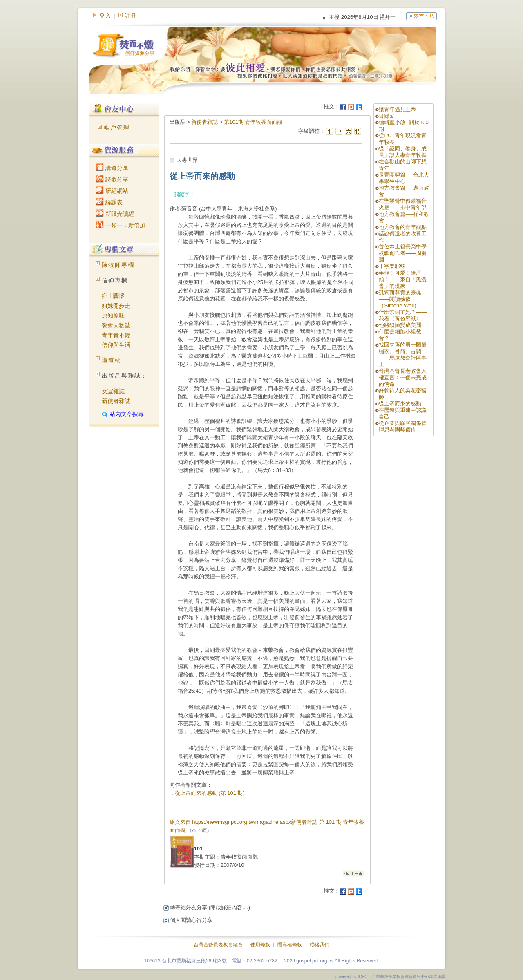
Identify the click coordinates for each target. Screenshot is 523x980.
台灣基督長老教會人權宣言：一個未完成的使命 (403, 377)
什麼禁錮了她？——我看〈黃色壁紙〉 (403, 315)
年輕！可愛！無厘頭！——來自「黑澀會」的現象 (403, 279)
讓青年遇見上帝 (397, 109)
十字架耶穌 (392, 266)
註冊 (131, 16)
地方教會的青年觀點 (403, 227)
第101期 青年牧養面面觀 (253, 122)
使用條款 (260, 945)
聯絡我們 (320, 945)
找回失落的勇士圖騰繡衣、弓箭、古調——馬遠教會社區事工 (403, 355)
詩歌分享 (112, 179)
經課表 (109, 202)
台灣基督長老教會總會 (218, 945)
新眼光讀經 (115, 214)
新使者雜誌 (116, 401)
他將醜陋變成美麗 (400, 325)
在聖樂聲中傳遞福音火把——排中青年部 (403, 204)
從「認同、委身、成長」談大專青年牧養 (403, 152)
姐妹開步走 (116, 306)
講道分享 (112, 168)
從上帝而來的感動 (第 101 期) (210, 793)
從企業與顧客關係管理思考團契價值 (403, 426)
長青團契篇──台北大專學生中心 (404, 178)
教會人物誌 (116, 325)
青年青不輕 (116, 335)
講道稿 (112, 360)
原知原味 (113, 315)
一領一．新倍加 (121, 225)
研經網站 (112, 191)
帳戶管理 (117, 128)
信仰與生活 (116, 345)
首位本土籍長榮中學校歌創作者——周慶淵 (403, 253)
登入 (105, 16)
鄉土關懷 (113, 296)
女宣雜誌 (113, 391)
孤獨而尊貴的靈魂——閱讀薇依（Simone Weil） (400, 299)
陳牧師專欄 (118, 265)
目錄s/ (386, 116)
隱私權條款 (290, 945)
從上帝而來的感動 (400, 404)
